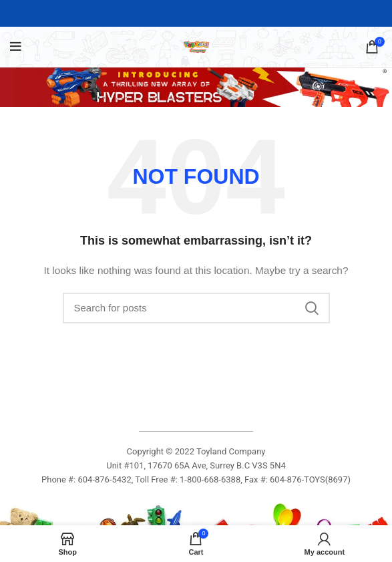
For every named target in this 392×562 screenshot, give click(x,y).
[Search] (196, 308)
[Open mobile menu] (16, 47)
